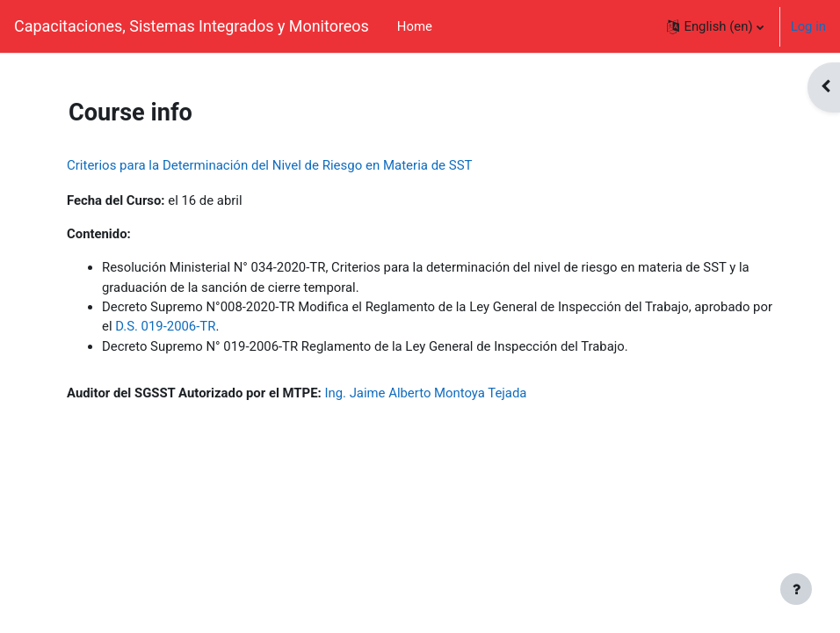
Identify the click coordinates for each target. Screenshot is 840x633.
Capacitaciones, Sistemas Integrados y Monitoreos (192, 26)
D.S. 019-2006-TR (165, 326)
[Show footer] (796, 589)
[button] (715, 26)
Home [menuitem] (415, 26)
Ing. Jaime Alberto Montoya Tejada (425, 393)
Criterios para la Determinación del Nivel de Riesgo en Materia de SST (270, 165)
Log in (808, 26)
